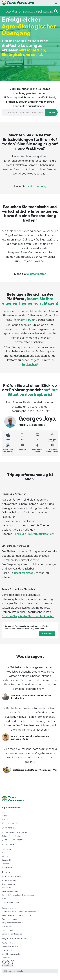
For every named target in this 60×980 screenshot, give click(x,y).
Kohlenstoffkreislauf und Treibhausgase (18, 895)
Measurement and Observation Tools (17, 915)
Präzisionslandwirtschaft (12, 877)
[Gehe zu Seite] (56, 11)
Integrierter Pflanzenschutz (13, 923)
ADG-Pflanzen (7, 867)
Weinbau (5, 856)
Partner (5, 816)
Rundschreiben (16, 954)
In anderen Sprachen (16, 971)
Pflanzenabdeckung (10, 891)
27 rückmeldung (36, 186)
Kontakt (5, 954)
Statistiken (6, 958)
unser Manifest (23, 573)
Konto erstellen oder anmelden (15, 832)
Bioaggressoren (8, 884)
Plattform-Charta (8, 943)
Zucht (4, 853)
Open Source (7, 950)
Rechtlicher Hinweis (10, 947)
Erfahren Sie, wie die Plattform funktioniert (28, 616)
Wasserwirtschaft (9, 908)
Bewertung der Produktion (12, 934)
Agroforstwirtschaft (9, 880)
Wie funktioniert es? (10, 823)
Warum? (5, 820)
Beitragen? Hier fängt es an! (13, 836)
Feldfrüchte (6, 849)
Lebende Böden (8, 930)
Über (4, 812)
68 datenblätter (36, 274)
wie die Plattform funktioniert (35, 534)
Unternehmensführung (11, 902)
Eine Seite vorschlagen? (12, 840)
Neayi (26, 938)
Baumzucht (6, 860)
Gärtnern (5, 864)
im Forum (28, 320)
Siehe (45, 634)
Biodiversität (7, 888)
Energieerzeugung (9, 919)
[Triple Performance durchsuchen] (28, 11)
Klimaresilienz (7, 927)
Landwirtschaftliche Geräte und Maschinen (19, 912)
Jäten (4, 899)
